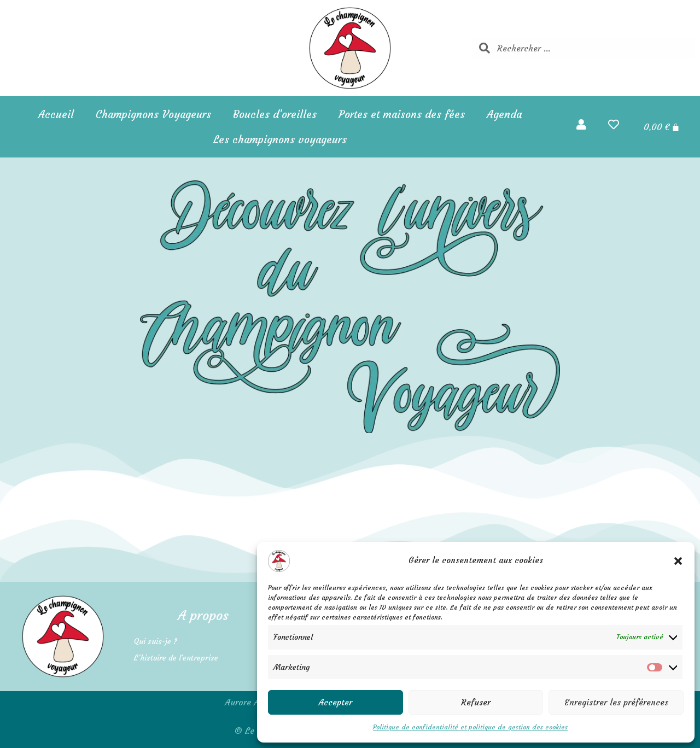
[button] (678, 561)
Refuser (476, 702)
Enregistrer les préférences (616, 702)
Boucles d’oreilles (275, 114)
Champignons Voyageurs (153, 114)
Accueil (56, 114)
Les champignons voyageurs (280, 139)
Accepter (336, 702)
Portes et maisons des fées (402, 114)
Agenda (504, 114)
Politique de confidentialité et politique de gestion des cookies (470, 727)
